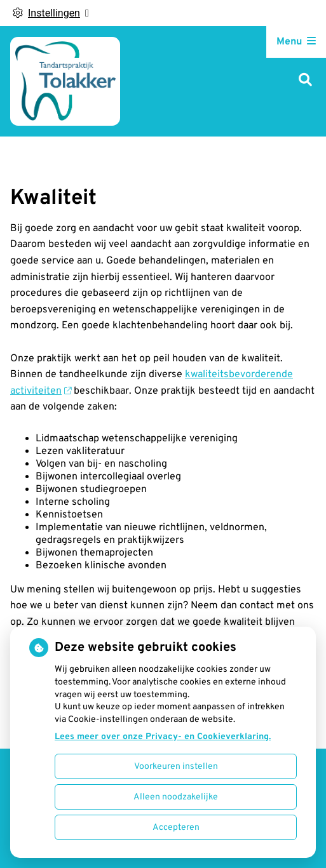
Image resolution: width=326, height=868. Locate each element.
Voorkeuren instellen (176, 767)
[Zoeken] (305, 81)
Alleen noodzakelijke (176, 797)
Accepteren (176, 828)
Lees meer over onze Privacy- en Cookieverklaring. (163, 737)
